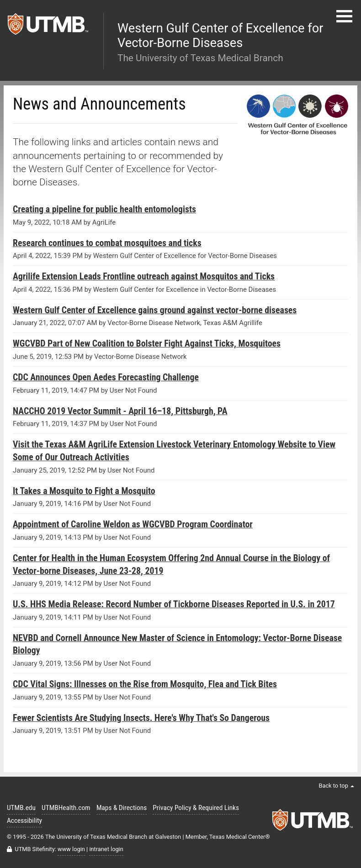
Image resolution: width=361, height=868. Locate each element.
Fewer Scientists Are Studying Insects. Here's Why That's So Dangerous (141, 718)
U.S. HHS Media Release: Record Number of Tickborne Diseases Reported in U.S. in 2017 (174, 604)
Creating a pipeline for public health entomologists (104, 209)
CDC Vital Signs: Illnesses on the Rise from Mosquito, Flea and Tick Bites (145, 684)
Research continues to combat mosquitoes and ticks (107, 243)
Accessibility (24, 821)
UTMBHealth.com (66, 808)
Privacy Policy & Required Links (196, 808)
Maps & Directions (122, 808)
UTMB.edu (21, 808)
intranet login (106, 849)
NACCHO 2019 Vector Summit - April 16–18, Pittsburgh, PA (120, 411)
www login (71, 849)
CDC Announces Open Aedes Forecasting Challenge (106, 377)
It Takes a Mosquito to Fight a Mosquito (84, 491)
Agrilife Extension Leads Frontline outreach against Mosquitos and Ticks (144, 276)
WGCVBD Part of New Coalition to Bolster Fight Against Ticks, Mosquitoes (147, 344)
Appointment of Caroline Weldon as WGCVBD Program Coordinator (133, 524)
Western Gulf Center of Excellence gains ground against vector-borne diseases (155, 310)
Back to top (336, 786)
